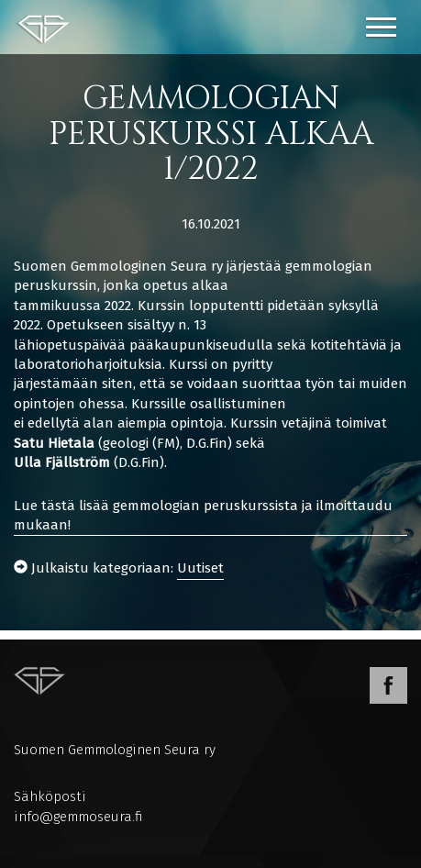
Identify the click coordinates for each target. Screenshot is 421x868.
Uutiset (200, 568)
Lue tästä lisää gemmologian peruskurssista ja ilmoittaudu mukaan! (203, 515)
